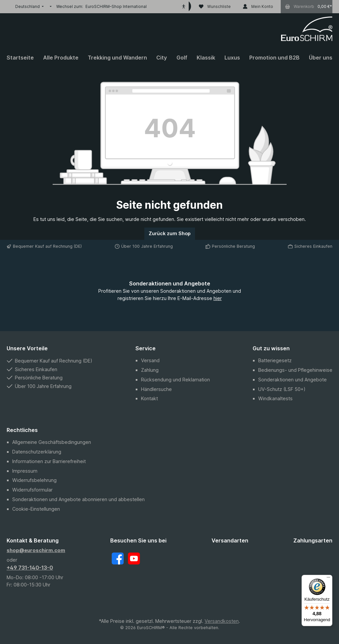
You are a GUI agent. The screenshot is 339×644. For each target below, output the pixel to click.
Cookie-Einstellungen (36, 509)
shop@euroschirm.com (36, 550)
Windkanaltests (275, 398)
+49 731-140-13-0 (30, 568)
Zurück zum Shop (170, 233)
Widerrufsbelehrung (34, 480)
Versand (150, 360)
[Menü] (328, 579)
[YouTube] (134, 558)
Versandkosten (222, 621)
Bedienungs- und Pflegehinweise (295, 370)
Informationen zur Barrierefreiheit (49, 461)
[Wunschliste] (215, 7)
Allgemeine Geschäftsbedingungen (52, 442)
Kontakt (149, 398)
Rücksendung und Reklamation (175, 380)
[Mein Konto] (258, 7)
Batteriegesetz (275, 360)
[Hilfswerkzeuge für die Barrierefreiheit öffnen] (184, 7)
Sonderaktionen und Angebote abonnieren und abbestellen (78, 499)
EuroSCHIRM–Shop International (116, 7)
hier (218, 298)
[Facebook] (118, 558)
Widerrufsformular (32, 490)
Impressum (25, 471)
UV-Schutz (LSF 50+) (282, 389)
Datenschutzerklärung (37, 452)
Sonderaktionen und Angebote (292, 380)
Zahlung (150, 370)
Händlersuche (156, 389)
